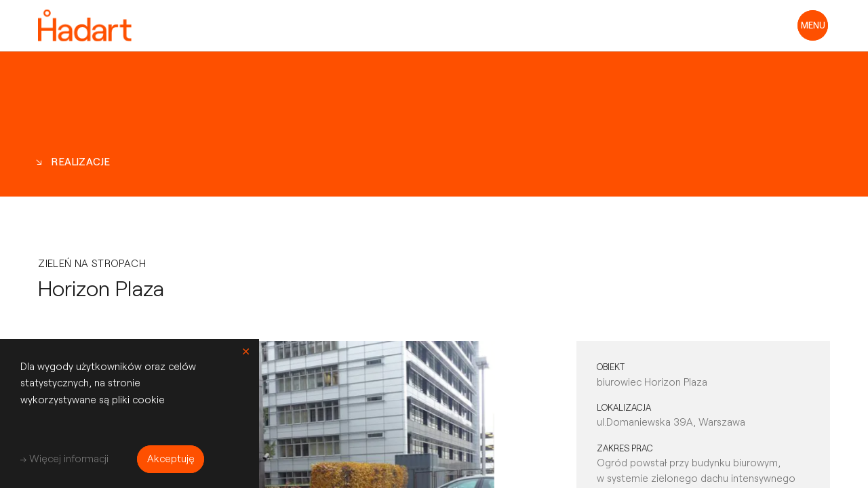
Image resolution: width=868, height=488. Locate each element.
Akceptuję (171, 458)
